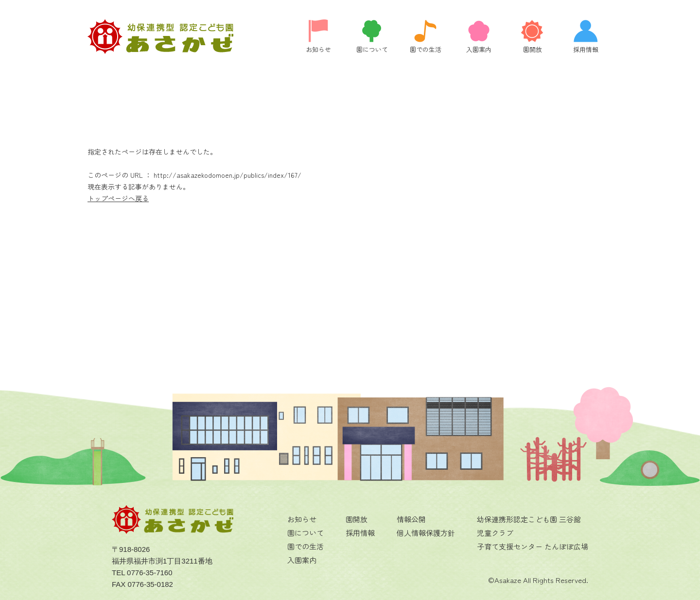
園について (306, 533)
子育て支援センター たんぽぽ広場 (533, 546)
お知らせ (302, 519)
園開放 (357, 519)
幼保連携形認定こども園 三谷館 (529, 519)
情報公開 (411, 519)
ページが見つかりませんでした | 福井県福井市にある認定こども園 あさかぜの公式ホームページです (160, 37)
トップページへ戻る (118, 198)
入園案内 (302, 560)
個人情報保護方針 (426, 533)
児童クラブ (495, 533)
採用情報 (360, 533)
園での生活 (306, 546)
